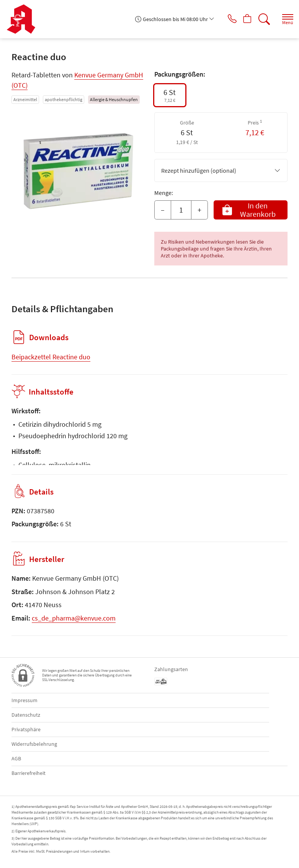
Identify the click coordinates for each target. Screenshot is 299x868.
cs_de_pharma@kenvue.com (74, 618)
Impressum (25, 700)
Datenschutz (26, 715)
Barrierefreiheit (29, 773)
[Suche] (263, 19)
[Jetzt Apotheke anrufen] (226, 19)
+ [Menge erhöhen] (199, 210)
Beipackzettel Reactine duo (51, 357)
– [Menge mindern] (163, 210)
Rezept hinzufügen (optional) (221, 170)
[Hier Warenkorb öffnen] (244, 19)
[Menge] (181, 210)
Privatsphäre (26, 729)
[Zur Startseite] (24, 19)
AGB (16, 758)
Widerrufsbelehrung (34, 744)
